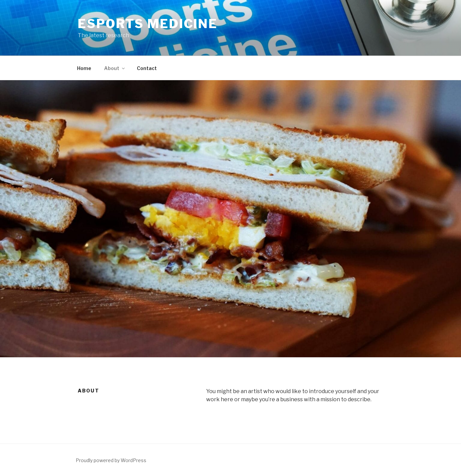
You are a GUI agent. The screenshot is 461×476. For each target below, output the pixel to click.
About (115, 68)
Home (84, 68)
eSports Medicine (148, 24)
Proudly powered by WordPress (111, 460)
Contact (147, 68)
